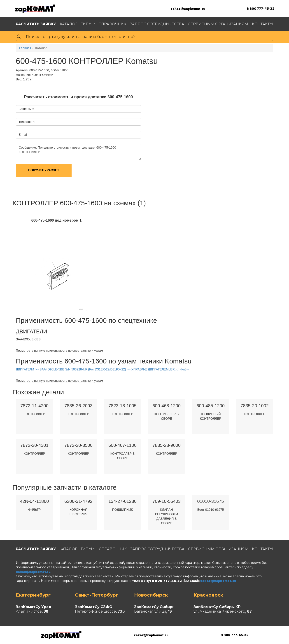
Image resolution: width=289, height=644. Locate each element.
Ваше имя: (26, 109)
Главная (25, 48)
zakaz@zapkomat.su (188, 8)
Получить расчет (44, 170)
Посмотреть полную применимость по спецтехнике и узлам (59, 351)
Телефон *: (27, 122)
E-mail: (23, 135)
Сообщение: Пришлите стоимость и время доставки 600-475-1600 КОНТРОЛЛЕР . (78, 152)
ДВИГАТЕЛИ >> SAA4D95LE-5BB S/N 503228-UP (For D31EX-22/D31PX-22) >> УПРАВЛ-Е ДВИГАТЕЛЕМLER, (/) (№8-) (102, 369)
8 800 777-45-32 (260, 8)
